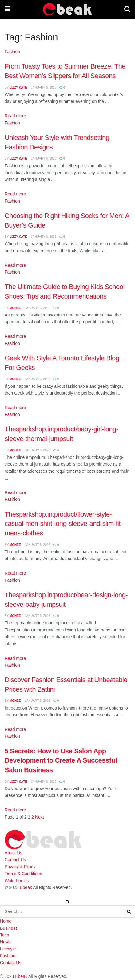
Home (6, 921)
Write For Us (17, 881)
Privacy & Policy (20, 867)
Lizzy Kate (18, 88)
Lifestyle (8, 949)
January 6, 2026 (43, 88)
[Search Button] (129, 911)
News (5, 942)
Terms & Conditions (23, 873)
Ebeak (26, 887)
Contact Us (15, 860)
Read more (15, 116)
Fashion (12, 52)
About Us (14, 853)
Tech (5, 935)
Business (9, 928)
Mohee (15, 308)
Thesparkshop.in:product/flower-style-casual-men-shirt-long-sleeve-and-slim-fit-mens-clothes (64, 524)
